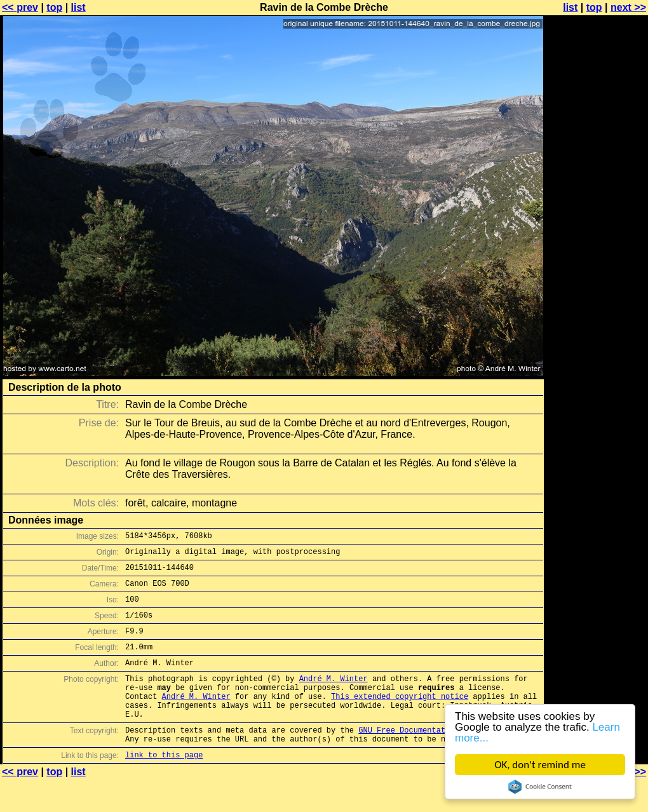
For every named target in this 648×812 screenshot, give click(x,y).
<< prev (20, 7)
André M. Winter (334, 697)
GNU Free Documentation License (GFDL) (443, 758)
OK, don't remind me (540, 765)
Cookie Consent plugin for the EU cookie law (540, 787)
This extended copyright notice (400, 719)
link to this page (164, 787)
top (54, 7)
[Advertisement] (597, 315)
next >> (628, 7)
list (78, 7)
